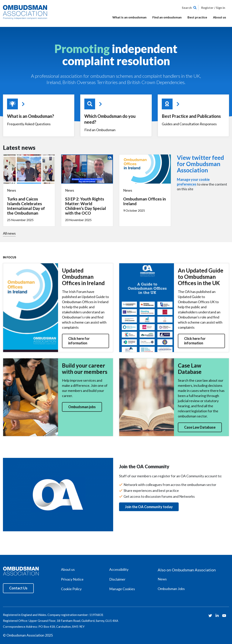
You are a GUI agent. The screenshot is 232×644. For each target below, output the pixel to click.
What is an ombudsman (129, 17)
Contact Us (18, 588)
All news (9, 233)
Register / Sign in (213, 8)
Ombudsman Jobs (171, 589)
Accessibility (119, 569)
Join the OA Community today (149, 507)
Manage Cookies (122, 589)
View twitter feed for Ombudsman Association (200, 164)
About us (220, 17)
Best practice (197, 17)
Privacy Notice (72, 579)
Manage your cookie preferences (193, 182)
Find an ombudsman (167, 17)
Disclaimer (117, 579)
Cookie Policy (71, 589)
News (162, 579)
